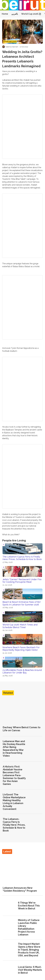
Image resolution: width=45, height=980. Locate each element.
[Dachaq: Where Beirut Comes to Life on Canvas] (22, 710)
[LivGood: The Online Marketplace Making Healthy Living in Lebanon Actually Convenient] (35, 802)
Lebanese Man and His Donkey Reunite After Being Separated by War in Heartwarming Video (14, 748)
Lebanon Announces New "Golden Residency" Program (20, 889)
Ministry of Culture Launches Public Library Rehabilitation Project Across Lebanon (29, 927)
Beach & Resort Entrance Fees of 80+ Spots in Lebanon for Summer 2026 (22, 603)
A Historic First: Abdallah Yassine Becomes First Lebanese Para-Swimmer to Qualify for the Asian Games (14, 775)
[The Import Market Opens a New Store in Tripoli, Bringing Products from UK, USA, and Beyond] (10, 950)
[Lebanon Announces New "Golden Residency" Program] (22, 869)
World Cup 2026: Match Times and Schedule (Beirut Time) (20, 626)
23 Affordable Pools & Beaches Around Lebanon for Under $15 (22, 671)
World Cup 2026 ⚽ (31, 14)
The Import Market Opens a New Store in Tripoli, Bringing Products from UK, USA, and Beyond (29, 950)
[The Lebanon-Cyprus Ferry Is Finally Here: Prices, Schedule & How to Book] (35, 825)
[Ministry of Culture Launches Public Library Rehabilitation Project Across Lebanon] (10, 928)
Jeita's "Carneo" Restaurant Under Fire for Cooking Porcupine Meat (22, 581)
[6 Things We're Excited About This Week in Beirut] (10, 906)
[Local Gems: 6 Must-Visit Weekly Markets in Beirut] (10, 970)
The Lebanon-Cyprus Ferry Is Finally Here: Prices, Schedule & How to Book (22, 558)
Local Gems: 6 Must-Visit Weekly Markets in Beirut (30, 970)
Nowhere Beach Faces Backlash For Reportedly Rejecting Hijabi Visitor (21, 649)
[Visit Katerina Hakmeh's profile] (3, 47)
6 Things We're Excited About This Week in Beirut (29, 906)
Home (5, 14)
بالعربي (15, 14)
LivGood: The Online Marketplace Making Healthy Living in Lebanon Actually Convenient (14, 802)
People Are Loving (14, 540)
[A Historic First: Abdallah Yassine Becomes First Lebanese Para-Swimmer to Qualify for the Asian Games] (35, 775)
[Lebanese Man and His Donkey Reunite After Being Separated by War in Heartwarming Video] (35, 749)
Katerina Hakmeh (12, 47)
